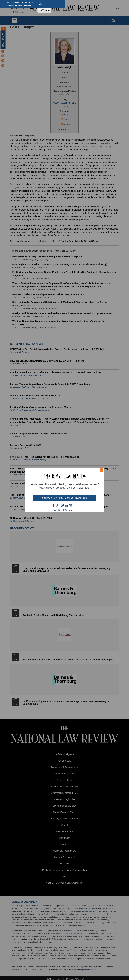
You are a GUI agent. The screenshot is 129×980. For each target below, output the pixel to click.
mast (62, 505)
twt (58, 505)
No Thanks (45, 10)
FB (54, 505)
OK (40, 4)
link (66, 505)
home (70, 505)
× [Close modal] (101, 470)
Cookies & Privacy (63, 510)
